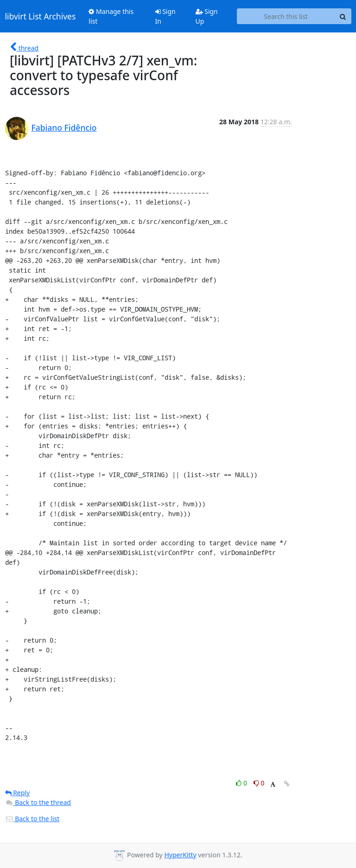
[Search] (343, 16)
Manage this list (111, 16)
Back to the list (32, 819)
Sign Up (207, 16)
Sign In (165, 16)
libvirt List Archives (41, 16)
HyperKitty (180, 855)
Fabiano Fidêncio (64, 128)
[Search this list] (286, 16)
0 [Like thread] (242, 783)
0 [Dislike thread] (259, 783)
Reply (18, 793)
